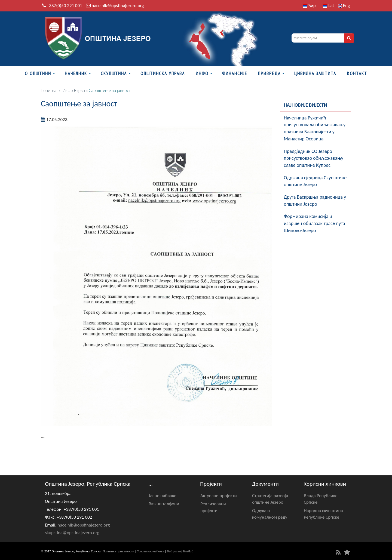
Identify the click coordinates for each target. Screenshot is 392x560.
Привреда (269, 73)
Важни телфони (164, 504)
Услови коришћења (151, 551)
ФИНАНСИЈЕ (235, 73)
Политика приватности (119, 551)
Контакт (357, 73)
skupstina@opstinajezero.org (72, 533)
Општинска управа (163, 73)
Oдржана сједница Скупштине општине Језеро (315, 181)
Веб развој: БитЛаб (180, 551)
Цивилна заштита (315, 73)
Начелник (76, 73)
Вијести (81, 90)
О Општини (38, 73)
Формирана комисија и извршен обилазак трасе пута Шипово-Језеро (315, 223)
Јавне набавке (163, 496)
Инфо (202, 73)
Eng (344, 6)
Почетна (49, 90)
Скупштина (114, 73)
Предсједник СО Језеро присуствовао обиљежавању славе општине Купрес (314, 158)
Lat (329, 6)
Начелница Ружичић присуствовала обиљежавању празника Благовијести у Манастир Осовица (315, 128)
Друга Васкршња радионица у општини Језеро (315, 201)
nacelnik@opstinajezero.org (118, 6)
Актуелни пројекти (219, 496)
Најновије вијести (306, 105)
